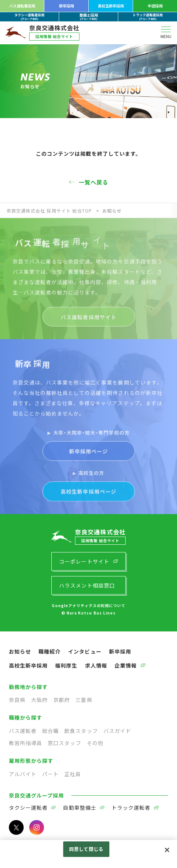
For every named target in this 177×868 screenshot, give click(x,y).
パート (50, 774)
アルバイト (23, 774)
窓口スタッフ (64, 743)
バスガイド (117, 731)
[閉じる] (167, 850)
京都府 (62, 700)
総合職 (50, 731)
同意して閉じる (86, 849)
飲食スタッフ (81, 731)
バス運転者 (23, 731)
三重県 (84, 700)
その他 (95, 743)
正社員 (73, 774)
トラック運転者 (131, 807)
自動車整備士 (79, 807)
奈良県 (17, 700)
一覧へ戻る (93, 182)
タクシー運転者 (28, 807)
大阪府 (39, 700)
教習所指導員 (25, 743)
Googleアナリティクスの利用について (88, 605)
